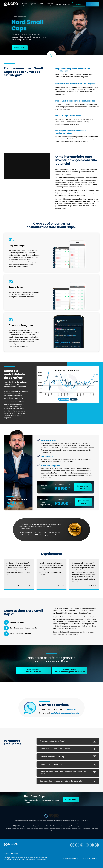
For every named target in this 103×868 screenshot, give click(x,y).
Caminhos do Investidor (89, 858)
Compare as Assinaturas (70, 858)
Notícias (58, 4)
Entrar (93, 4)
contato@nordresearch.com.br (65, 713)
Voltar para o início (12, 854)
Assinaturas (67, 4)
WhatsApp (71, 709)
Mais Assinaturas (20, 17)
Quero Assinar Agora (83, 487)
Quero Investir (20, 48)
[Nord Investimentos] (11, 4)
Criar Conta (79, 4)
